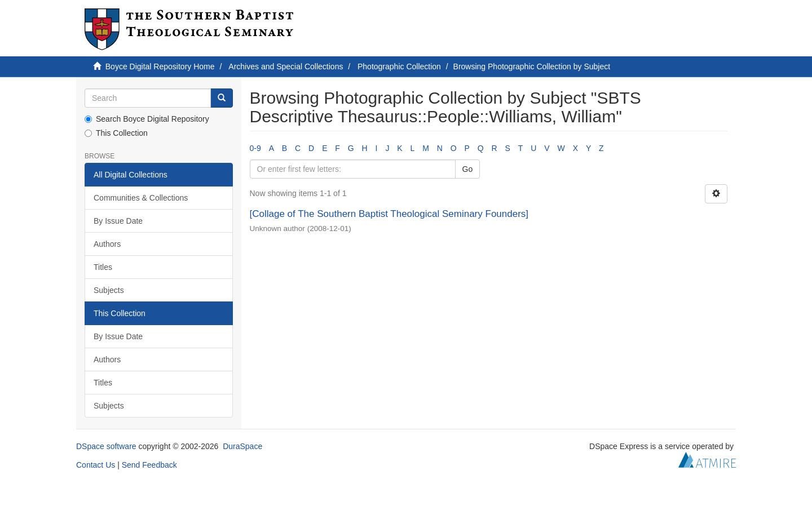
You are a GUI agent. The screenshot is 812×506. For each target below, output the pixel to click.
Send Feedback (149, 465)
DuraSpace (242, 446)
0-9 (255, 148)
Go (468, 169)
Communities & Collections (141, 198)
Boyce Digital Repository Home (160, 66)
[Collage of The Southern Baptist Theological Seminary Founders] (389, 214)
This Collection (116, 133)
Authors (107, 244)
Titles (103, 267)
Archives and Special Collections (286, 66)
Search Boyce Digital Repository (147, 119)
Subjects (109, 290)
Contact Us (96, 465)
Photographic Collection (399, 66)
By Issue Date (118, 221)
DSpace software (106, 446)
